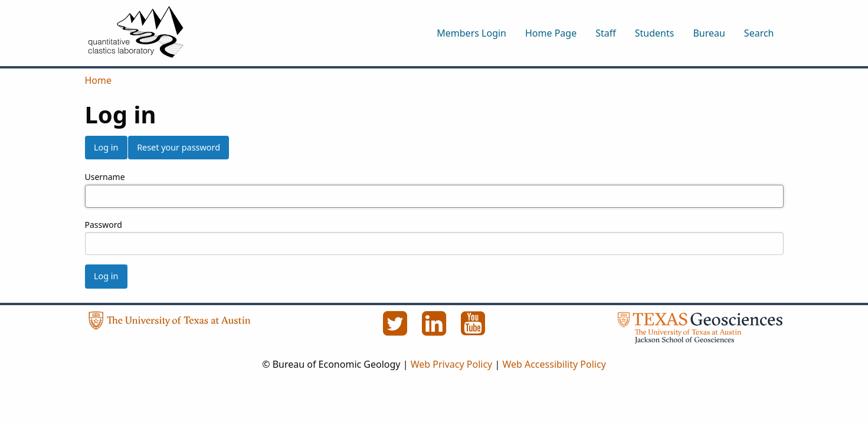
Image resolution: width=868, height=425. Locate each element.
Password (104, 225)
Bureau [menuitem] (709, 33)
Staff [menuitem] (606, 33)
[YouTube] (473, 330)
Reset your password (178, 147)
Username (105, 177)
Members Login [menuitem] (471, 33)
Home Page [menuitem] (551, 33)
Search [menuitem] (759, 33)
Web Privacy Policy (452, 364)
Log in (106, 147)
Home (99, 80)
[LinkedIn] (435, 330)
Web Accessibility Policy (554, 364)
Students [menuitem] (655, 33)
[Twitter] (397, 330)
